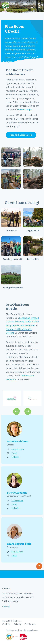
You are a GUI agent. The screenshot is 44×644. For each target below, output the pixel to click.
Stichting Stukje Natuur (27, 322)
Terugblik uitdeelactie (21, 135)
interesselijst (25, 109)
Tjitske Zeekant (17, 493)
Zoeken (33, 7)
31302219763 (15, 501)
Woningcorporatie (12, 259)
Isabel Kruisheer (18, 441)
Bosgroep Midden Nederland (20, 325)
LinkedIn (13, 457)
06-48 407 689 (15, 449)
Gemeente (11, 231)
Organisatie (33, 231)
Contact (6, 607)
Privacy (18, 624)
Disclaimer (30, 624)
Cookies (6, 624)
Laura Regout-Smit (19, 544)
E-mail (12, 453)
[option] (12, 398)
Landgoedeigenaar (12, 288)
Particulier (33, 259)
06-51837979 (15, 552)
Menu (40, 7)
